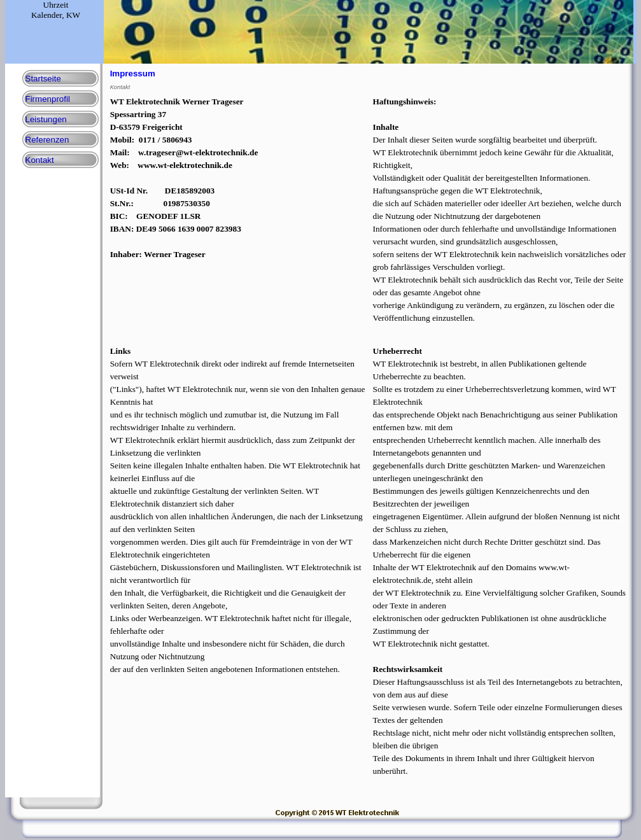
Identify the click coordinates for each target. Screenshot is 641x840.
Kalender (46, 15)
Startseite (43, 79)
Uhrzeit (56, 5)
